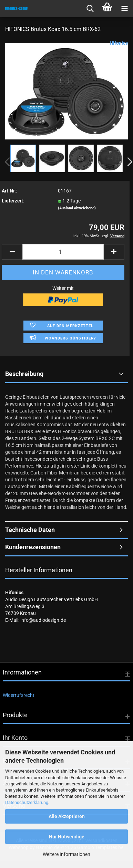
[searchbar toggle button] (90, 9)
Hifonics (119, 43)
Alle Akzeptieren (67, 816)
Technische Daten (30, 530)
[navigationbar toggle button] (124, 9)
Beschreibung (24, 374)
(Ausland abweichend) (77, 208)
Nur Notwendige (67, 837)
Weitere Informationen (66, 854)
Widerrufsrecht (19, 695)
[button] (12, 252)
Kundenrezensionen (33, 547)
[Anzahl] (63, 252)
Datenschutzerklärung (27, 802)
